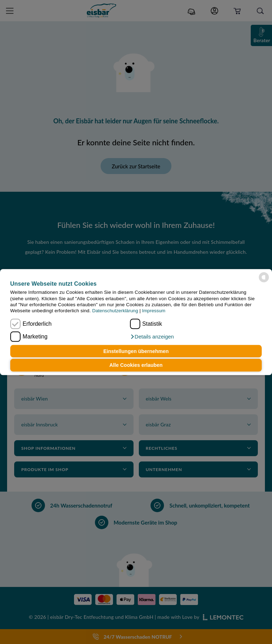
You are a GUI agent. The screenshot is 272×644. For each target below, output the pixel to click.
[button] (152, 337)
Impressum (154, 311)
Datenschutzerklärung (115, 311)
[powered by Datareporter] (264, 277)
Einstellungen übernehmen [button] (136, 351)
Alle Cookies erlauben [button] (136, 365)
